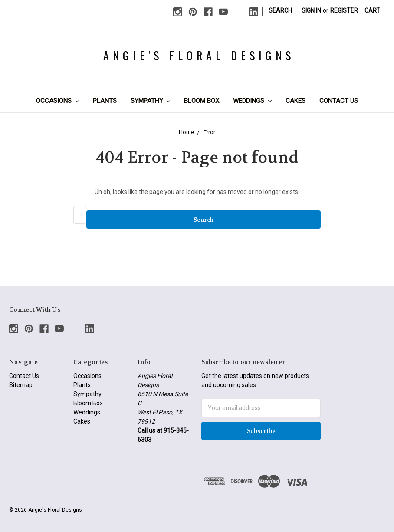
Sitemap (21, 385)
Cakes (295, 101)
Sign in (311, 10)
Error (209, 132)
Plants (105, 101)
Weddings (252, 101)
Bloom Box (202, 101)
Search (280, 10)
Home (186, 132)
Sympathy (151, 101)
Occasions (57, 101)
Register (344, 10)
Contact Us (339, 101)
